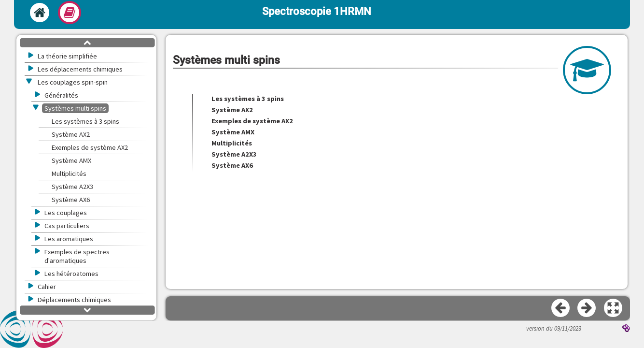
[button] (614, 308)
